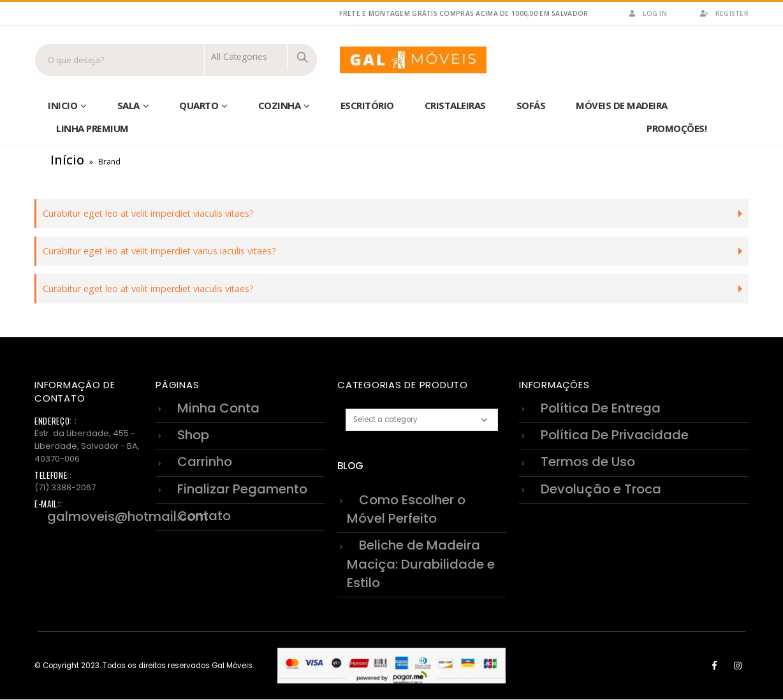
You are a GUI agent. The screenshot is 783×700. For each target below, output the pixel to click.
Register (724, 13)
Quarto (199, 105)
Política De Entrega (601, 408)
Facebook (714, 666)
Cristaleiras (455, 105)
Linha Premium (92, 128)
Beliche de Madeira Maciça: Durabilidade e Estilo (421, 564)
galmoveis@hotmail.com (128, 516)
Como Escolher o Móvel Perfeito (406, 509)
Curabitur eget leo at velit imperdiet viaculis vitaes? (148, 213)
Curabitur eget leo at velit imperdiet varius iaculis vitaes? (159, 251)
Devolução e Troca (601, 489)
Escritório (367, 105)
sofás (531, 105)
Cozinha (280, 105)
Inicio (62, 105)
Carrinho (205, 462)
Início (67, 160)
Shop (193, 435)
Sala (128, 105)
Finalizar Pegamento (242, 489)
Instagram (738, 666)
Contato (204, 516)
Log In (647, 13)
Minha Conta (218, 408)
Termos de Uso (588, 462)
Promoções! (677, 128)
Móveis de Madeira (622, 105)
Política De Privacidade (615, 435)
